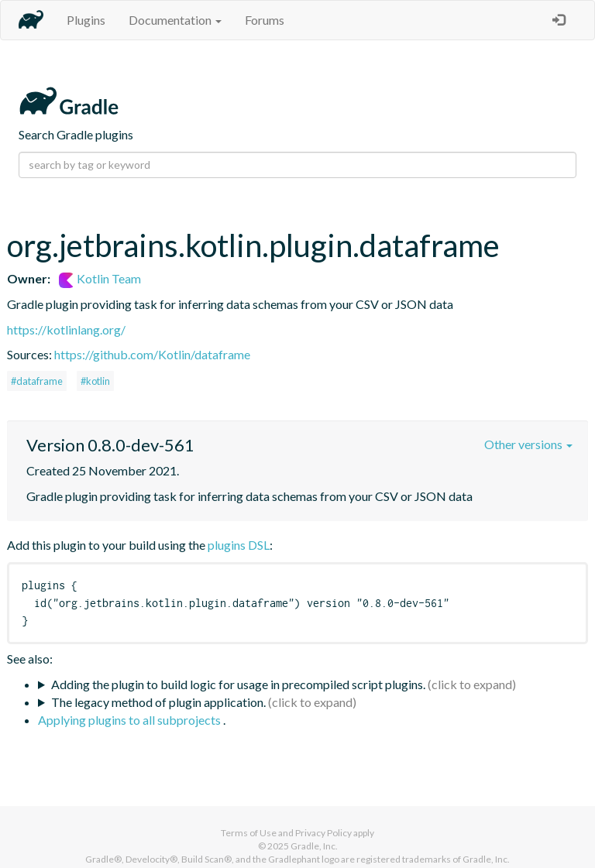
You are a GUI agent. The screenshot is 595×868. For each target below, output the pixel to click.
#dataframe (37, 381)
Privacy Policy (323, 833)
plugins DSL (239, 545)
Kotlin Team (100, 278)
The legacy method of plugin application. (158, 702)
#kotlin (95, 381)
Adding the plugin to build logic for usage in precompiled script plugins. (238, 684)
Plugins (86, 20)
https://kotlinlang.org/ (66, 329)
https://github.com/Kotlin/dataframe (152, 354)
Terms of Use (249, 833)
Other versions (528, 444)
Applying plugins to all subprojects (131, 720)
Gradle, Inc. (314, 846)
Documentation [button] (175, 20)
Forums (265, 20)
